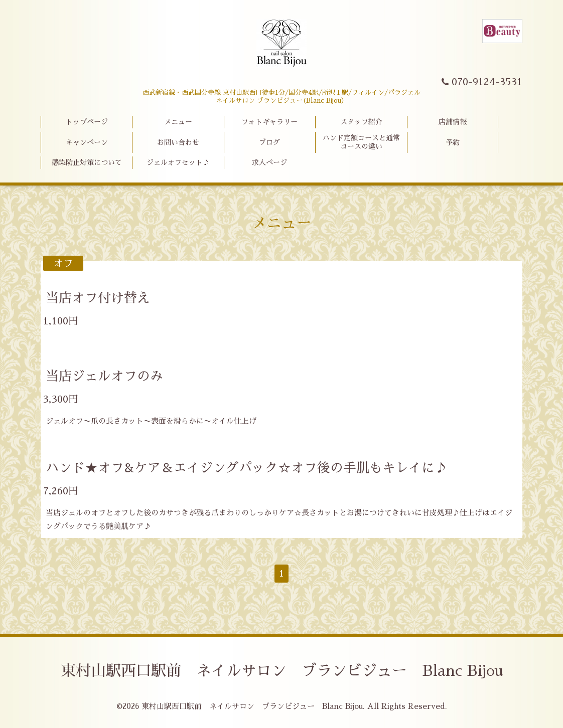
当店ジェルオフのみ (104, 376)
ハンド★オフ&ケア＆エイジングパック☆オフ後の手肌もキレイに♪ (247, 468)
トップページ (87, 122)
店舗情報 (453, 122)
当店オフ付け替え (98, 298)
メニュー (178, 122)
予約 (453, 142)
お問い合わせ (178, 142)
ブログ (269, 142)
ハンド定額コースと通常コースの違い (361, 142)
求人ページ (269, 162)
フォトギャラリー (269, 122)
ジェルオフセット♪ (178, 162)
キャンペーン (87, 142)
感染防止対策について (87, 162)
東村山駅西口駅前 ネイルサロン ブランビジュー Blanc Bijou (282, 671)
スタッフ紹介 (361, 122)
